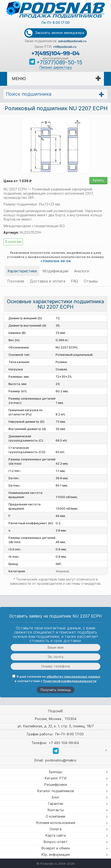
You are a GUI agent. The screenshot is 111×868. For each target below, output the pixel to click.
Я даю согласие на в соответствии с (56, 679)
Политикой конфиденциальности (70, 681)
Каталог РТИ (55, 778)
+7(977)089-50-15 (59, 62)
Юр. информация (55, 854)
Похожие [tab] (16, 281)
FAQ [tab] (74, 281)
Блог (56, 797)
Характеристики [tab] (22, 271)
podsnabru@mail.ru (61, 760)
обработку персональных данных (73, 676)
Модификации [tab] (55, 271)
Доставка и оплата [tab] (48, 281)
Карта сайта (55, 835)
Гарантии (55, 804)
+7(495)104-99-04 (55, 53)
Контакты (56, 810)
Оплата (55, 829)
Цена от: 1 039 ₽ (18, 181)
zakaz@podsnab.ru (72, 41)
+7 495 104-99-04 (64, 743)
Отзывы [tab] (91, 281)
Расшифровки (55, 784)
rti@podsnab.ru (65, 47)
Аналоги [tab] (82, 271)
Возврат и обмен (56, 848)
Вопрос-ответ (55, 842)
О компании (55, 816)
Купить (98, 180)
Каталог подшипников (55, 791)
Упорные (62, 571)
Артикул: (11, 232)
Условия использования (55, 823)
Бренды (55, 772)
